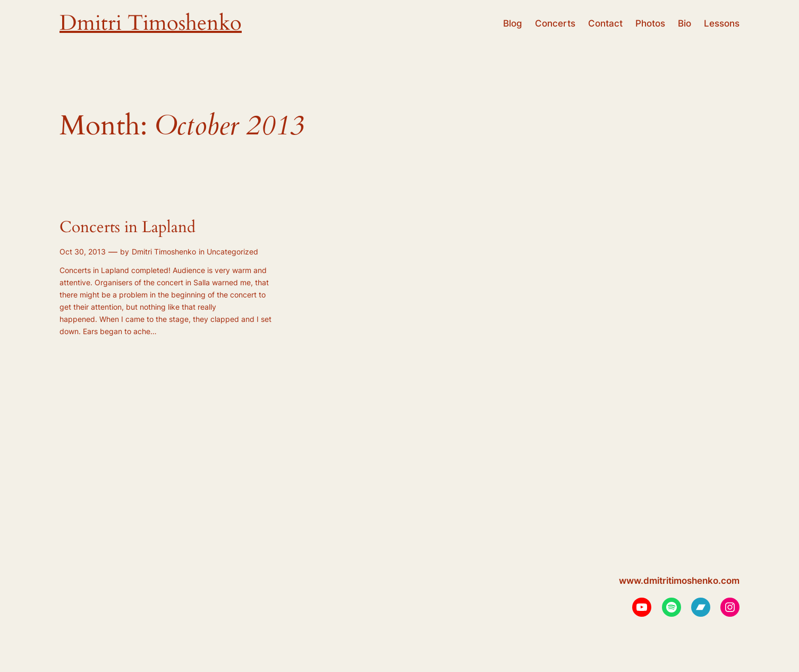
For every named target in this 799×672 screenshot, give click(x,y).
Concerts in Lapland (127, 228)
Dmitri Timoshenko (151, 23)
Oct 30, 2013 (83, 252)
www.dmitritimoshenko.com (679, 581)
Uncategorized (232, 252)
